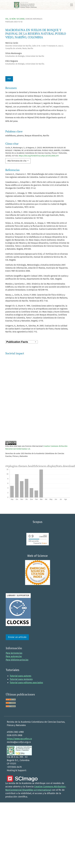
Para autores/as (14, 644)
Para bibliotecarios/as (17, 648)
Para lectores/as (14, 641)
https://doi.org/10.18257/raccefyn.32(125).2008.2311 (39, 156)
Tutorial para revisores (21, 667)
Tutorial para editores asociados (26, 671)
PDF (9, 79)
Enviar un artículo (17, 625)
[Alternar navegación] (72, 5)
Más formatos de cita (17, 161)
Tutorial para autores (20, 664)
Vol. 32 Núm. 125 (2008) (15, 19)
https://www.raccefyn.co (19, 726)
